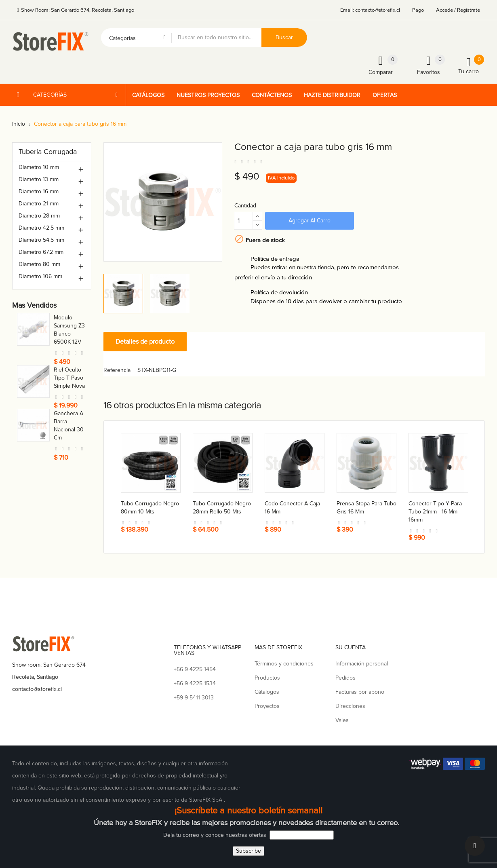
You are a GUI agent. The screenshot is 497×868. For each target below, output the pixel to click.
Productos (267, 678)
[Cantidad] (244, 221)
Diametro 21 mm (39, 204)
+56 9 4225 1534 (195, 683)
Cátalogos (267, 692)
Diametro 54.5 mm (41, 240)
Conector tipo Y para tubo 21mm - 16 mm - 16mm (435, 512)
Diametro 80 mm (39, 264)
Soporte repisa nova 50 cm (69, 358)
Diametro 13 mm (39, 179)
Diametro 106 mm (40, 276)
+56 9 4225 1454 (195, 669)
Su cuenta (351, 647)
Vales (342, 720)
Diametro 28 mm (39, 216)
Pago (418, 10)
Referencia (117, 370)
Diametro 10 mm (39, 167)
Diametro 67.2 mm (41, 252)
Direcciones (350, 706)
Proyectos (267, 706)
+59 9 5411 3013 (194, 698)
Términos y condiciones (284, 664)
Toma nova (67, 318)
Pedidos (345, 678)
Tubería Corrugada (48, 152)
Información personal (362, 664)
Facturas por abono (360, 692)
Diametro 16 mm (39, 191)
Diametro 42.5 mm (41, 228)
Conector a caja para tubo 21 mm (69, 402)
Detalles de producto (145, 342)
